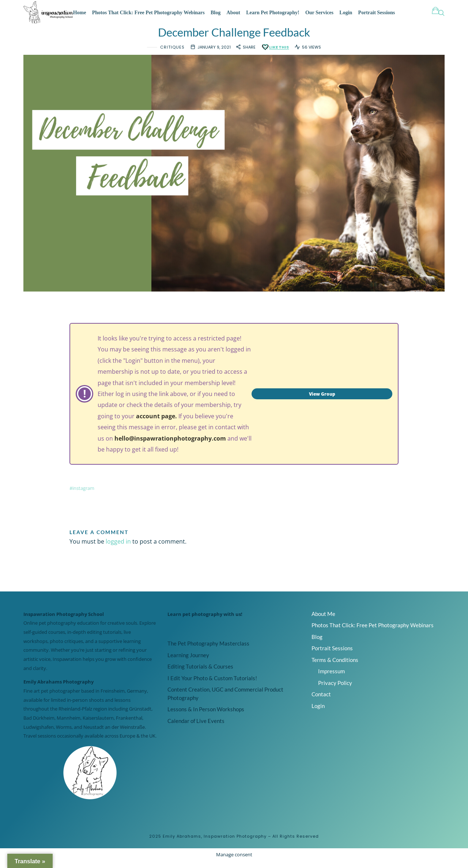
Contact (321, 701)
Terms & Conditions (335, 666)
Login (346, 13)
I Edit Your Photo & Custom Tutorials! (212, 685)
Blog (216, 13)
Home (80, 13)
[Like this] (275, 54)
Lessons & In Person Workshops (206, 716)
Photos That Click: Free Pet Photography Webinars (148, 13)
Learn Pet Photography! (273, 13)
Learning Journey (188, 662)
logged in (118, 548)
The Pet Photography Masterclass (208, 650)
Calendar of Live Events (196, 728)
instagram (83, 495)
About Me (323, 620)
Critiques (172, 54)
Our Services (319, 13)
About (233, 13)
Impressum (331, 678)
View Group (322, 401)
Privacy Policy (335, 689)
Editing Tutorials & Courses (200, 673)
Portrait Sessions (377, 13)
